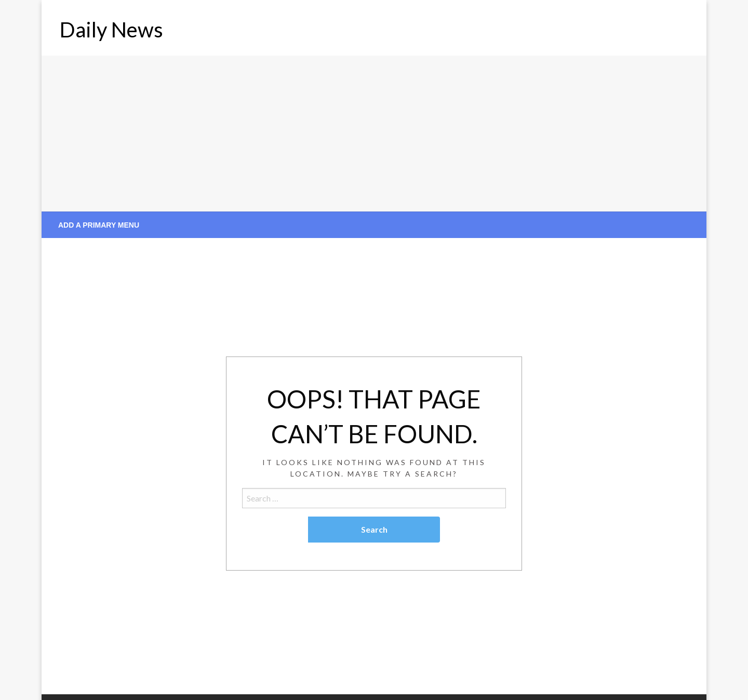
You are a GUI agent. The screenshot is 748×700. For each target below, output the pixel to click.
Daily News (111, 30)
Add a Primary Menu (99, 225)
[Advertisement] (374, 134)
